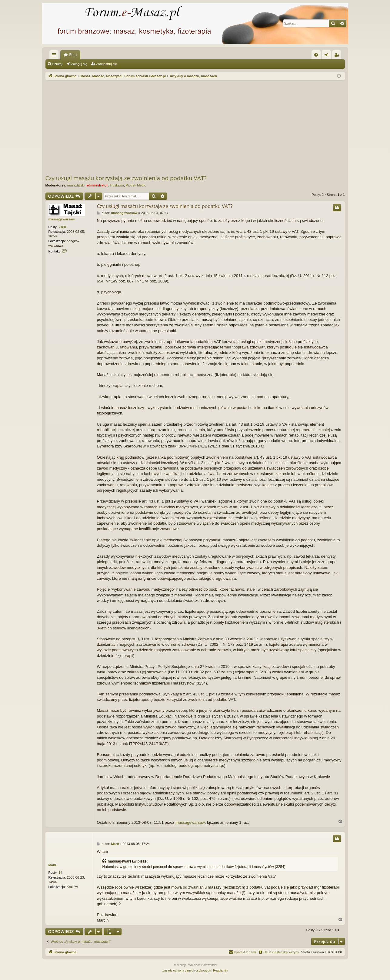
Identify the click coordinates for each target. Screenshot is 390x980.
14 (60, 873)
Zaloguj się (79, 64)
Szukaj (57, 64)
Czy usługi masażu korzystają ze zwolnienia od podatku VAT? (126, 178)
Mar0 (52, 865)
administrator (97, 185)
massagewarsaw (62, 219)
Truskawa (117, 185)
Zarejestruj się (107, 64)
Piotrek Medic (136, 185)
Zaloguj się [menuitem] (327, 56)
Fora (73, 55)
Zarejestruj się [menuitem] (338, 56)
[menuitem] (316, 55)
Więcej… (55, 56)
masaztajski (76, 185)
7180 (62, 227)
